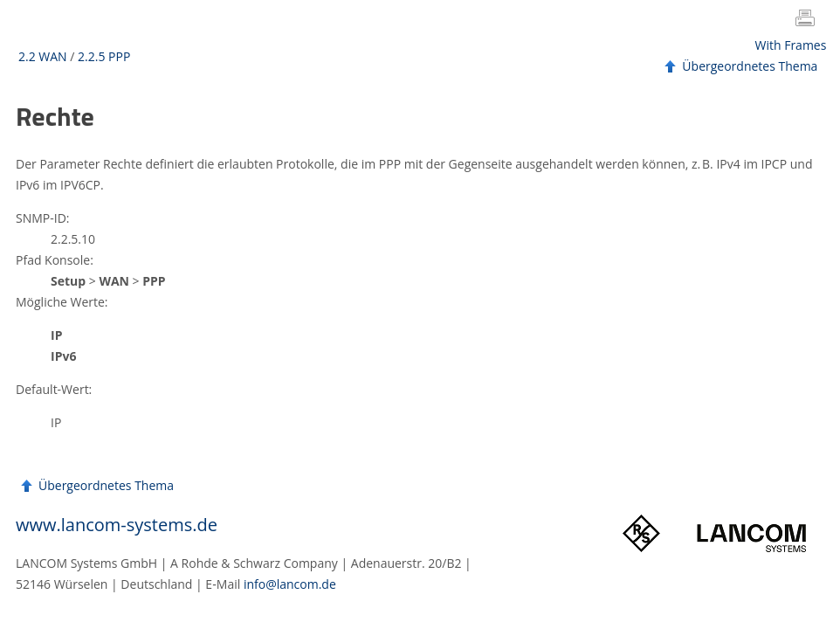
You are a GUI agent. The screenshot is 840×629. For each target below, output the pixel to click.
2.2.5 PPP (104, 56)
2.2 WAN (43, 56)
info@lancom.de (290, 584)
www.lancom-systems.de (117, 525)
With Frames (791, 45)
